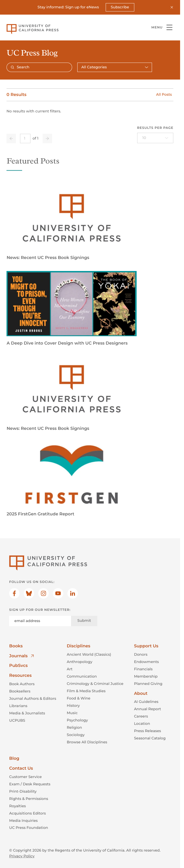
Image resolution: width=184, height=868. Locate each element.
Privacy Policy (22, 856)
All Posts (164, 95)
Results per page (155, 128)
